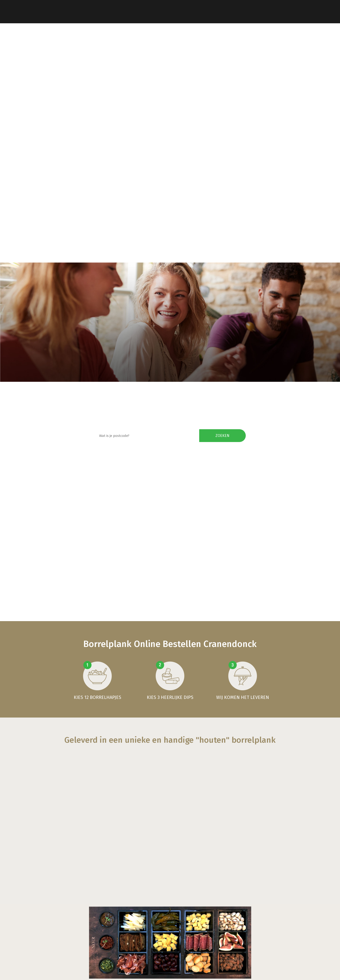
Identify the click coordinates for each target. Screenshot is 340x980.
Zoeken (222, 436)
